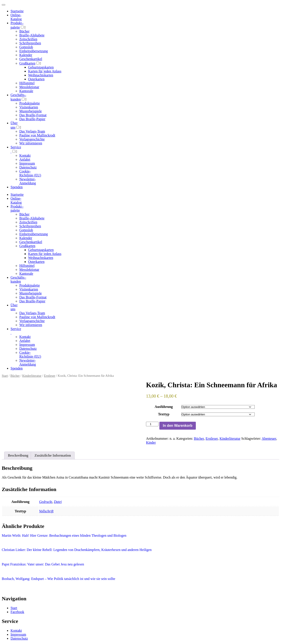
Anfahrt (25, 159)
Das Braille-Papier (32, 119)
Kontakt (25, 155)
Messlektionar (29, 87)
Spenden (17, 187)
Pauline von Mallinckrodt (37, 135)
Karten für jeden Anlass (45, 71)
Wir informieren (31, 143)
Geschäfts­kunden (18, 279)
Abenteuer (269, 439)
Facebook (17, 612)
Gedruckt (46, 502)
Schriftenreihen (30, 43)
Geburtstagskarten (41, 67)
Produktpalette (30, 103)
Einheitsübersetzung (34, 51)
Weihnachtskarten (41, 75)
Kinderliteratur (32, 376)
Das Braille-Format (33, 115)
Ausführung (164, 407)
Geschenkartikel (31, 59)
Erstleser (50, 376)
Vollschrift (46, 511)
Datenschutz (28, 167)
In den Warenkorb (178, 426)
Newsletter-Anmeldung (28, 181)
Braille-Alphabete (32, 35)
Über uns (14, 307)
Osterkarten (36, 79)
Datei (58, 502)
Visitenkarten (29, 107)
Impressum (27, 163)
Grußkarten (27, 63)
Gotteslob (26, 47)
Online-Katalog (16, 17)
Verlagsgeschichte (32, 139)
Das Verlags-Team (32, 131)
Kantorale (26, 91)
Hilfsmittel (27, 83)
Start (5, 376)
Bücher (24, 31)
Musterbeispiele (31, 111)
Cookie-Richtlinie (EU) (30, 173)
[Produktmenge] (152, 424)
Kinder (151, 442)
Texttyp (164, 414)
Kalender (26, 55)
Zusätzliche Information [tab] (53, 455)
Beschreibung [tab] (18, 455)
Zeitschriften (28, 39)
